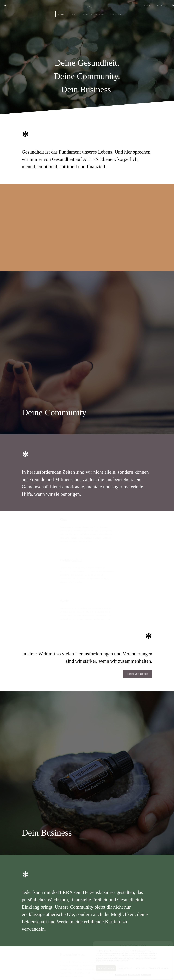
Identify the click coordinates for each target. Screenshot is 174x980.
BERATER (156, 2)
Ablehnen (125, 968)
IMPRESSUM (146, 975)
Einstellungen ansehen (152, 968)
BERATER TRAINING (91, 32)
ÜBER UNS (113, 32)
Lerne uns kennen (138, 575)
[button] (169, 945)
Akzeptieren (106, 968)
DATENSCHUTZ (121, 975)
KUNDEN (143, 2)
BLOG (71, 32)
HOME (59, 32)
